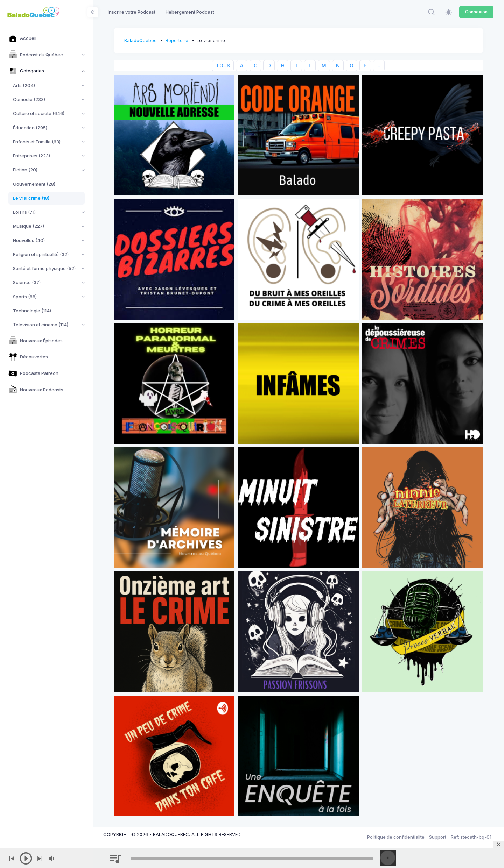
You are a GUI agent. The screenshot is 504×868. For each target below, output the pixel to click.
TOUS (223, 66)
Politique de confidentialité (396, 837)
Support (438, 837)
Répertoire (177, 40)
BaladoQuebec (141, 40)
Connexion (476, 12)
